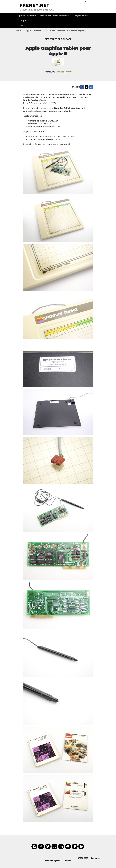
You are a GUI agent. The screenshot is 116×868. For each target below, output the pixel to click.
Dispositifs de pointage (78, 31)
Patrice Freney (64, 72)
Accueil (19, 31)
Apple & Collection (27, 16)
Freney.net (35, 5)
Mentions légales (52, 861)
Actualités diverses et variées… (55, 16)
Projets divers (81, 16)
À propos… (23, 21)
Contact (21, 25)
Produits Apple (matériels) (55, 31)
